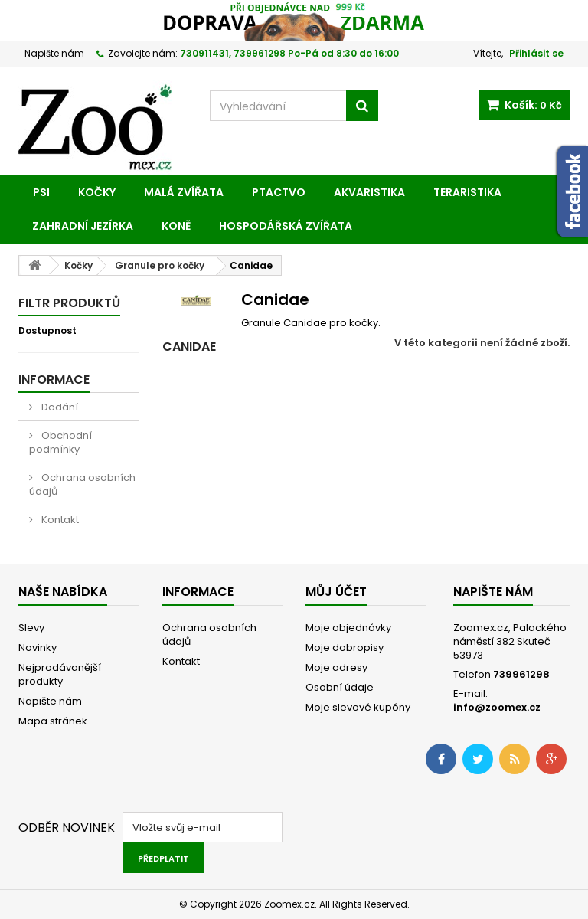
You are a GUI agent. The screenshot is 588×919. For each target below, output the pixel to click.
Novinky (38, 648)
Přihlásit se (536, 53)
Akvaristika (369, 192)
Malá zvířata (184, 192)
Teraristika (467, 192)
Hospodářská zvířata (286, 226)
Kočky (97, 192)
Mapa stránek (53, 721)
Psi (41, 192)
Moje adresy (336, 667)
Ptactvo (279, 192)
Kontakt (59, 520)
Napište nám (54, 53)
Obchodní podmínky (60, 442)
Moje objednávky (348, 628)
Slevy (31, 628)
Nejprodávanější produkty (60, 674)
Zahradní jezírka (83, 226)
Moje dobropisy (345, 648)
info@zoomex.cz (497, 707)
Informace (54, 379)
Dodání (59, 407)
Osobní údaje (340, 687)
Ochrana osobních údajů (82, 484)
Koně (176, 226)
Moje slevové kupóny (358, 707)
